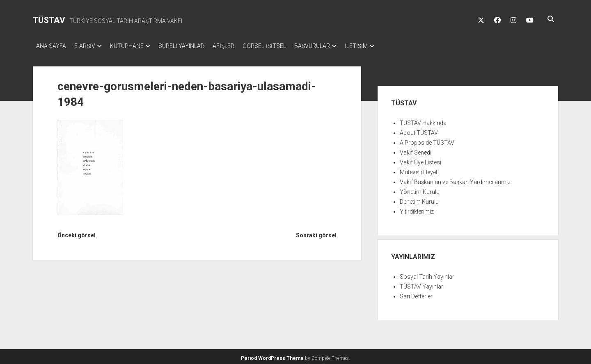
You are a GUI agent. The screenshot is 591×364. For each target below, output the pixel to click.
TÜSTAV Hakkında (423, 121)
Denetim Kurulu (419, 199)
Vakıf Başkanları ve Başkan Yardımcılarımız (455, 180)
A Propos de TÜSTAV (427, 140)
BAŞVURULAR (337, 46)
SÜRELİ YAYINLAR (194, 46)
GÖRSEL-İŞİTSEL (285, 46)
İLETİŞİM (385, 46)
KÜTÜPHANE (135, 46)
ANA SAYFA (51, 46)
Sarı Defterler (416, 294)
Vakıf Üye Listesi (420, 160)
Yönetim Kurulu (420, 189)
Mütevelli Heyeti (419, 170)
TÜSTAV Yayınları (422, 284)
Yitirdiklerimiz (417, 209)
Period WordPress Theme (272, 356)
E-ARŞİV (89, 46)
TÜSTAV (49, 20)
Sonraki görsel (316, 233)
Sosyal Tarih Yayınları (428, 274)
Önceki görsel (77, 233)
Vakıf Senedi (416, 150)
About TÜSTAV (419, 130)
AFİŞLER (240, 46)
